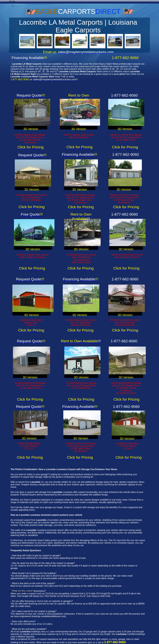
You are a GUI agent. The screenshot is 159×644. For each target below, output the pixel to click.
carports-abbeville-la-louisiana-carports (34, 6)
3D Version (31, 129)
